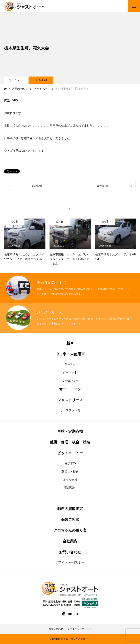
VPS (15, 100)
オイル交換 (70, 480)
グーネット (70, 372)
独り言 (14, 222)
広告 (8, 100)
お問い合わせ (56, 629)
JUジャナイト (70, 364)
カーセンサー (70, 380)
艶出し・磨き (70, 471)
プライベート (16, 80)
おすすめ (70, 463)
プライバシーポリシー (70, 562)
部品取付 (70, 487)
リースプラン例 (70, 410)
